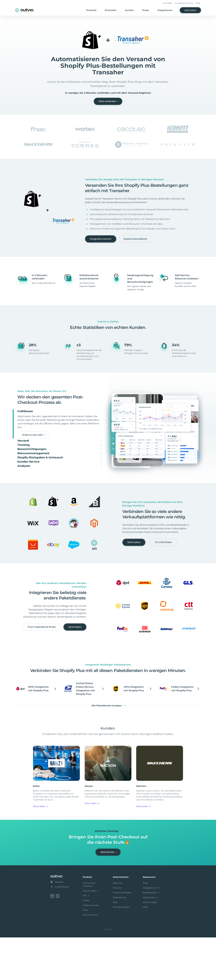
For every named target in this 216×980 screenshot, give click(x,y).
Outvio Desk (91, 934)
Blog (145, 926)
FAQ (198, 3)
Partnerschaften (121, 950)
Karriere (117, 931)
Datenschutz (119, 941)
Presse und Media (122, 936)
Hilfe (145, 950)
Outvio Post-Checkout (93, 928)
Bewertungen (150, 945)
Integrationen (165, 10)
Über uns (118, 926)
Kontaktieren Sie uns (184, 3)
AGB (115, 945)
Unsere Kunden (91, 948)
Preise (146, 10)
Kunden (129, 10)
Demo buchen (90, 958)
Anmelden (168, 3)
